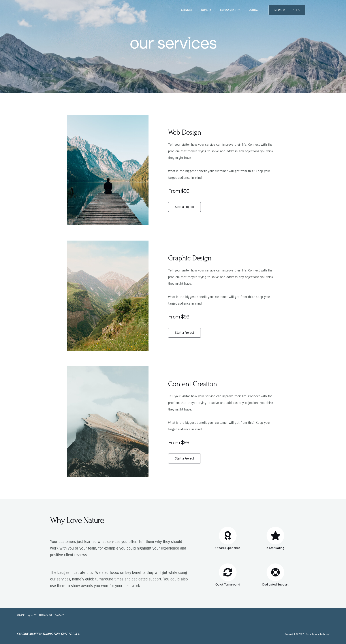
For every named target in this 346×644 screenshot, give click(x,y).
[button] (287, 10)
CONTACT (256, 10)
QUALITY (214, 10)
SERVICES (197, 10)
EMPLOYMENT (235, 10)
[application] (243, 10)
